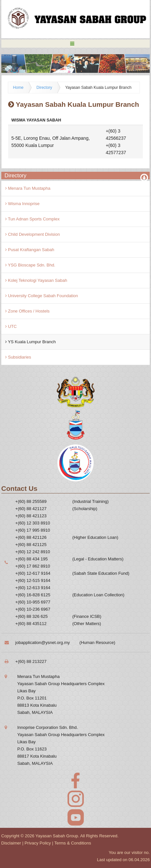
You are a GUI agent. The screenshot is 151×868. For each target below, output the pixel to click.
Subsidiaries (18, 357)
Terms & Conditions (73, 843)
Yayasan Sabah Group (57, 836)
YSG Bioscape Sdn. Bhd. (30, 265)
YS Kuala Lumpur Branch (30, 342)
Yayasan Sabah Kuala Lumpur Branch (98, 88)
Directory (44, 88)
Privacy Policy (38, 843)
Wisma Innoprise (22, 204)
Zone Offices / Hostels (27, 311)
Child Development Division (33, 234)
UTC (11, 326)
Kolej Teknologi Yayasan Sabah (36, 280)
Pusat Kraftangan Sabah (30, 250)
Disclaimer (11, 843)
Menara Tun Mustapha (28, 188)
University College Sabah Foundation (42, 296)
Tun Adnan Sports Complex (32, 219)
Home (18, 88)
